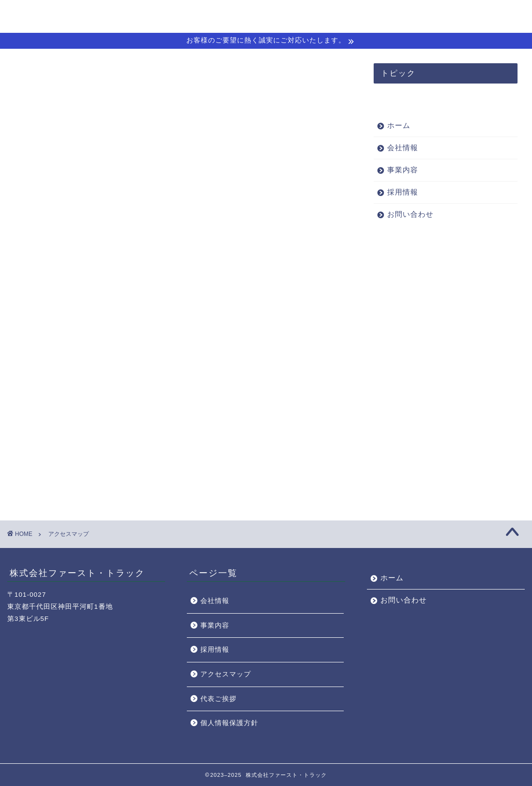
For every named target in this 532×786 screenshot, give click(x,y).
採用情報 (439, 15)
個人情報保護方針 (229, 723)
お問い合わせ (492, 15)
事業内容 (393, 15)
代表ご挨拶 (218, 699)
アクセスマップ (226, 674)
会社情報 (348, 15)
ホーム (307, 15)
